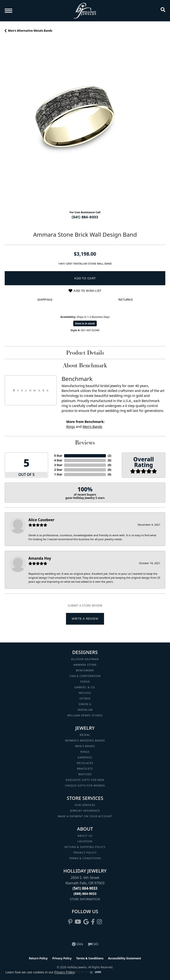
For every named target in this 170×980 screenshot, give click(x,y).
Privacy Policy (85, 853)
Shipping (45, 300)
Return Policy (38, 958)
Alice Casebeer (41, 520)
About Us (85, 836)
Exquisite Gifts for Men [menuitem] (85, 780)
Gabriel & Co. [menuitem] (85, 687)
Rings (71, 427)
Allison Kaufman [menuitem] (85, 659)
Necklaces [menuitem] (85, 763)
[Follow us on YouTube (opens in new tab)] (78, 922)
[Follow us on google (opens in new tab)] (86, 922)
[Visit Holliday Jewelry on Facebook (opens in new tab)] (93, 922)
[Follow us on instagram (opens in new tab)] (99, 922)
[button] (163, 11)
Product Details (85, 353)
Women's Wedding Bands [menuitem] (85, 740)
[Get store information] (85, 899)
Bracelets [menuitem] (85, 769)
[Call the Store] (85, 888)
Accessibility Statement (124, 958)
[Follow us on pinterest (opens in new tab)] (70, 922)
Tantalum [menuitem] (85, 710)
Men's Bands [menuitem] (85, 746)
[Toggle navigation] (8, 11)
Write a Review (85, 619)
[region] (85, 126)
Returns (126, 300)
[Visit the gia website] (77, 944)
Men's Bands (92, 427)
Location (85, 841)
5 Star (58, 456)
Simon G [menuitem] (85, 704)
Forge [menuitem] (85, 682)
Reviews (85, 442)
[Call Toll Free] (85, 894)
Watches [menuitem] (85, 774)
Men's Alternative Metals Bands (30, 31)
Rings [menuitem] (85, 752)
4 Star (58, 460)
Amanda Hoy (40, 558)
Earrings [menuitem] (85, 757)
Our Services (85, 805)
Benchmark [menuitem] (85, 670)
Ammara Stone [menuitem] (85, 665)
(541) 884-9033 (85, 217)
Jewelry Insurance (85, 811)
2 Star (58, 470)
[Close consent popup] (91, 972)
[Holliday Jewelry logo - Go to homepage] (85, 11)
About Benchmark (85, 365)
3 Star (58, 465)
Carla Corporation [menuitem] (85, 676)
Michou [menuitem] (85, 693)
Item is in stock (85, 323)
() (110, 456)
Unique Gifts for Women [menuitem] (85, 785)
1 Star (58, 474)
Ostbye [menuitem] (85, 698)
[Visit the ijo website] (93, 944)
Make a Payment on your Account (85, 816)
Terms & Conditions (85, 858)
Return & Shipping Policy (85, 847)
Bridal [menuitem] (85, 735)
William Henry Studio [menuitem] (85, 715)
